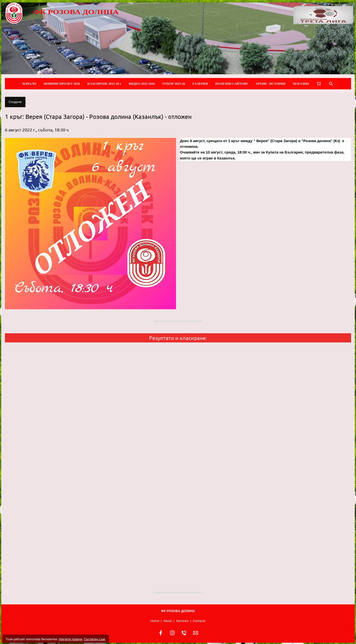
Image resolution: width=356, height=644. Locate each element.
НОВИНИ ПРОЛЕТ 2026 (62, 84)
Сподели (15, 102)
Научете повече (70, 639)
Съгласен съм (94, 639)
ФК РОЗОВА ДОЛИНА (76, 12)
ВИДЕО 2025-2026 (142, 84)
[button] (90, 224)
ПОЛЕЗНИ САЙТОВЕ (232, 84)
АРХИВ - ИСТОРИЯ (270, 84)
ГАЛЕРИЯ (200, 84)
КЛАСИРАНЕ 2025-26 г (104, 84)
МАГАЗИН (301, 84)
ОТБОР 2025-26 (174, 84)
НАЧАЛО (29, 84)
